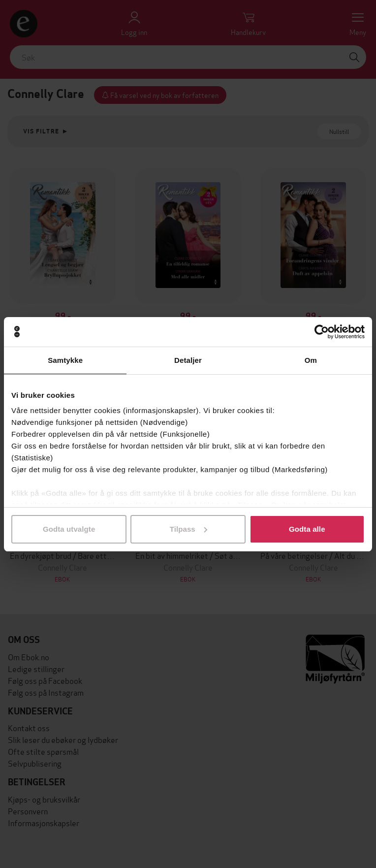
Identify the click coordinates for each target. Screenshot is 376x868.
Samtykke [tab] (65, 360)
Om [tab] (311, 360)
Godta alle (307, 529)
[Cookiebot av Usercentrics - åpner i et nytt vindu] (322, 332)
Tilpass (188, 529)
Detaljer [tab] (188, 360)
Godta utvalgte (69, 529)
